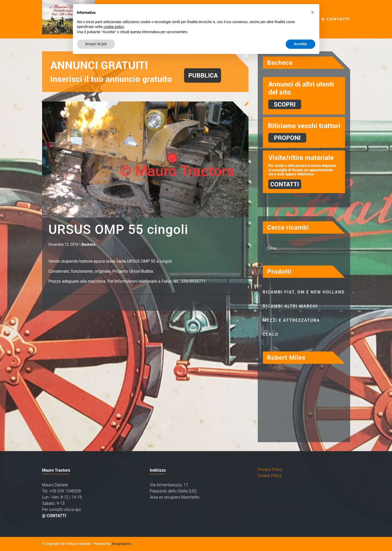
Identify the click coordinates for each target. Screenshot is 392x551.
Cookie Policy (270, 476)
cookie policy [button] (114, 27)
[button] (313, 12)
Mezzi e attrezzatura (291, 320)
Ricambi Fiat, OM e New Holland (304, 292)
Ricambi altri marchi (290, 306)
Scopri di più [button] (96, 44)
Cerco (271, 334)
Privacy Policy (270, 469)
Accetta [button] (300, 44)
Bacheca (89, 245)
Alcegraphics (121, 544)
